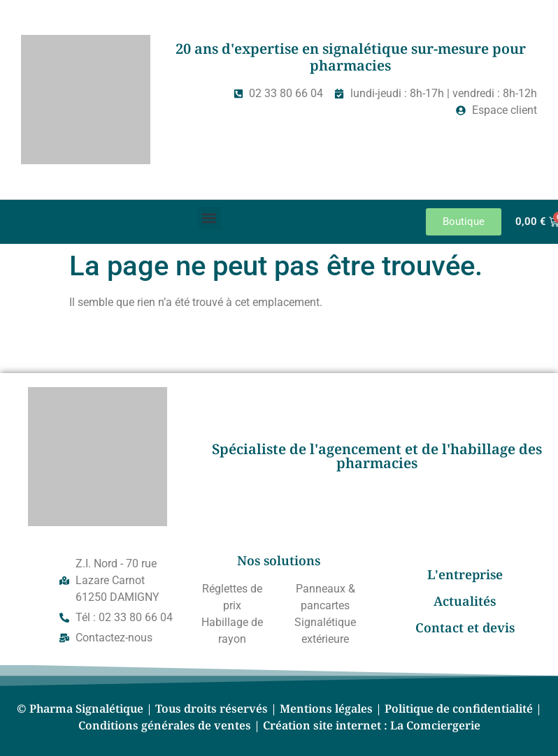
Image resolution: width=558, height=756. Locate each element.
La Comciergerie (435, 725)
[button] (209, 218)
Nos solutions (279, 560)
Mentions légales (326, 708)
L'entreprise (465, 574)
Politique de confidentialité (459, 708)
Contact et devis (465, 627)
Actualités (465, 601)
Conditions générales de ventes (165, 725)
